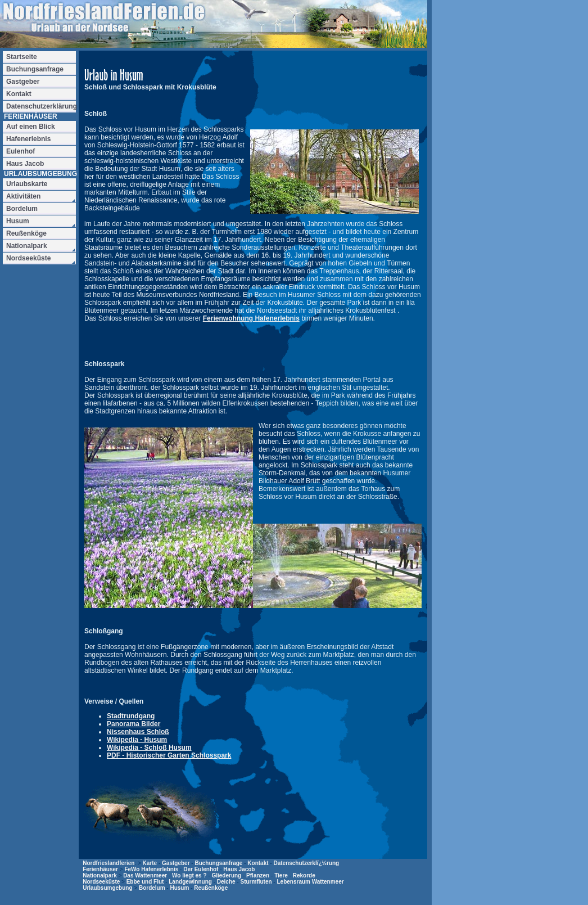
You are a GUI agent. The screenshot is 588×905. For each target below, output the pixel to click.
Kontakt (258, 863)
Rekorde (304, 875)
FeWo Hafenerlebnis (151, 869)
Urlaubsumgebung (107, 888)
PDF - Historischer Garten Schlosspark (169, 755)
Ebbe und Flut (145, 882)
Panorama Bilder (134, 724)
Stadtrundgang (131, 716)
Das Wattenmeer (145, 875)
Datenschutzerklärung (41, 106)
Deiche (226, 882)
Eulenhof (21, 151)
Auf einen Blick (31, 127)
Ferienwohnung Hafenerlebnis (251, 318)
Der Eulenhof (201, 869)
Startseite (22, 57)
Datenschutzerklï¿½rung (306, 863)
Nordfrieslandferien (108, 863)
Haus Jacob (239, 869)
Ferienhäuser (100, 869)
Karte (150, 863)
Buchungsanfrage (218, 863)
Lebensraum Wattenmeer (310, 882)
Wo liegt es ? (189, 875)
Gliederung (226, 875)
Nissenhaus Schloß (138, 732)
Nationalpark (100, 875)
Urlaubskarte (27, 184)
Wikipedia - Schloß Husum (149, 748)
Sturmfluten (256, 882)
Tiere (281, 875)
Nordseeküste (101, 882)
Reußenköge (211, 888)
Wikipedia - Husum (137, 740)
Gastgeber (176, 863)
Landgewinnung (190, 882)
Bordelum (152, 888)
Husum (179, 888)
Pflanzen (258, 875)
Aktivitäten (23, 196)
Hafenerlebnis (28, 139)
